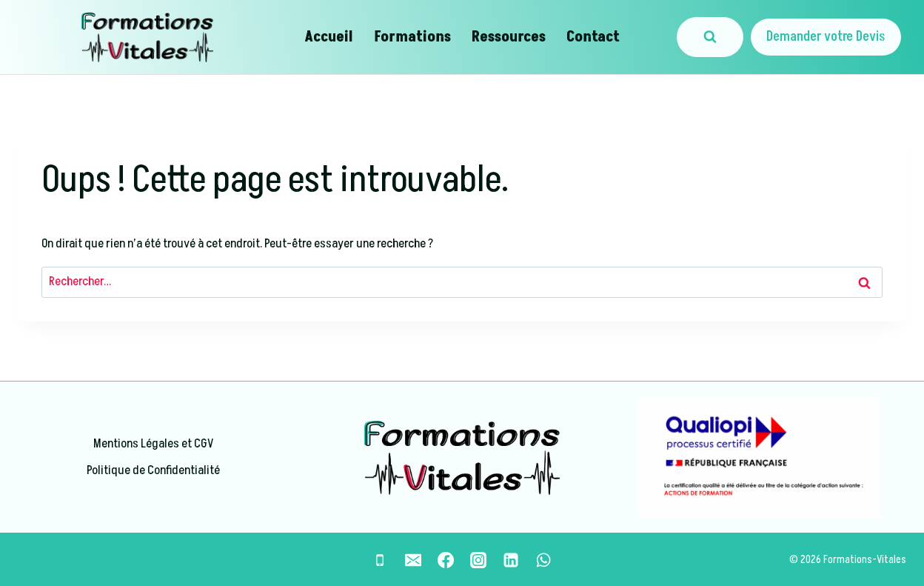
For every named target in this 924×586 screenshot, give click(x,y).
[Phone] (380, 560)
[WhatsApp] (543, 560)
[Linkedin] (511, 560)
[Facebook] (446, 560)
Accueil (329, 37)
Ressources (509, 37)
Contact (593, 37)
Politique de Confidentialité (153, 470)
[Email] (413, 560)
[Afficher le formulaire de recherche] (710, 37)
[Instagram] (478, 560)
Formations (412, 37)
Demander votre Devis (826, 37)
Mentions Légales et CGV (153, 444)
